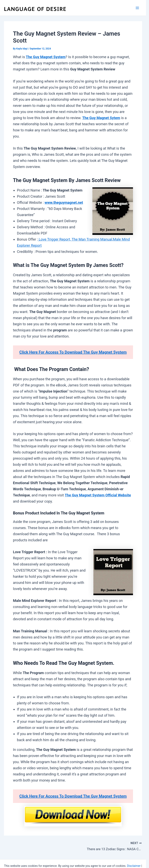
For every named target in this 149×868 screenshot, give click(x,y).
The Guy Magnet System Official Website (98, 495)
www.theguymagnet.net (64, 203)
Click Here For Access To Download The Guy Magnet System (73, 352)
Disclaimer (134, 865)
